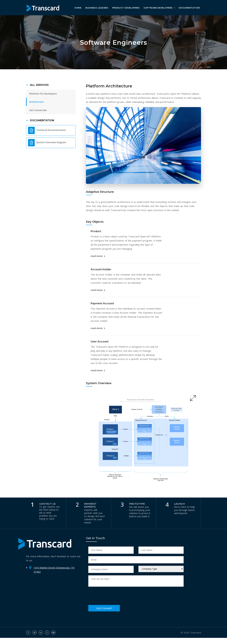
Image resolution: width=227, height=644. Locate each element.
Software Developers (158, 7)
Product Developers (126, 7)
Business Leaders (97, 7)
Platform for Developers (44, 94)
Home (78, 7)
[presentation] (112, 596)
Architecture (37, 103)
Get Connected (38, 111)
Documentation (189, 7)
